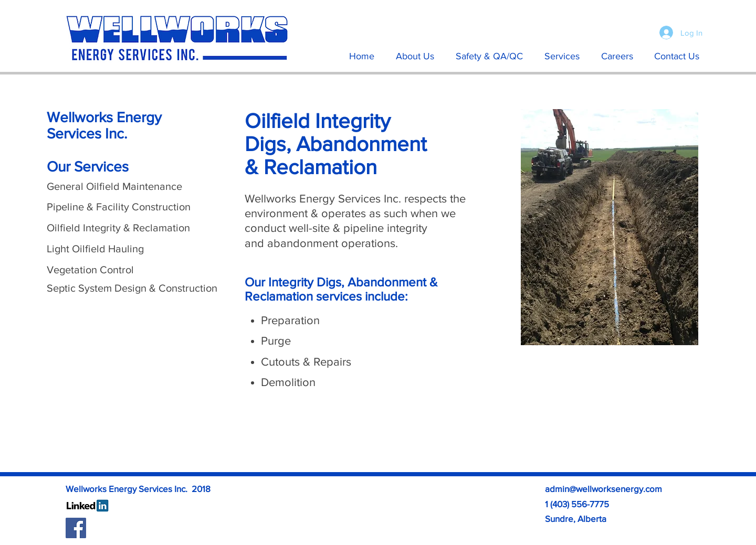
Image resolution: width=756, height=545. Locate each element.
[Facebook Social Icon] (76, 528)
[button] (562, 56)
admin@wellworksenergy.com (603, 489)
